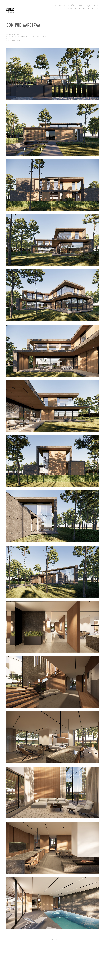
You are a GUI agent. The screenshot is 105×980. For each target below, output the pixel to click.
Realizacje (58, 5)
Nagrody (89, 5)
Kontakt (70, 9)
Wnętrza (66, 5)
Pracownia (81, 5)
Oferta (73, 5)
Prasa (96, 5)
